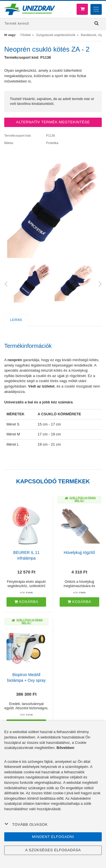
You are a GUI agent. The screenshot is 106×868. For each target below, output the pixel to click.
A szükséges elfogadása (53, 850)
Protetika (52, 143)
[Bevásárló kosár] (82, 9)
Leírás (16, 320)
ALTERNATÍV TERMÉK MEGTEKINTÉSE (53, 122)
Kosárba (26, 602)
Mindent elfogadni (53, 837)
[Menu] (96, 9)
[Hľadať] (97, 23)
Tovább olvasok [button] (26, 824)
